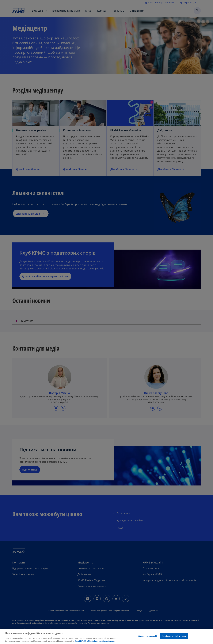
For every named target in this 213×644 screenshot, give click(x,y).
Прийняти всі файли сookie (174, 636)
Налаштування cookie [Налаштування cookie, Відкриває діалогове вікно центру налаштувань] (148, 636)
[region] (107, 636)
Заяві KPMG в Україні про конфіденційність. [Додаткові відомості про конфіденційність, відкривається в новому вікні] (95, 641)
